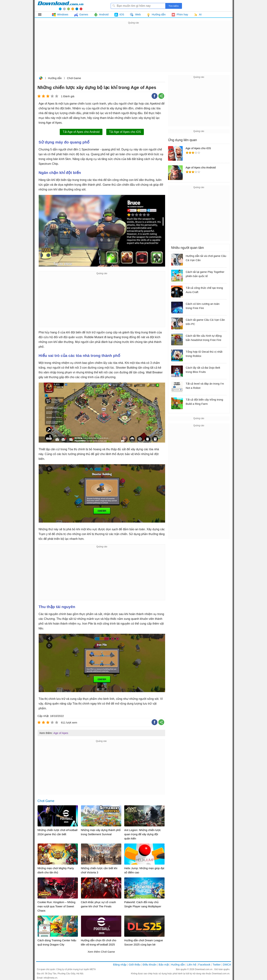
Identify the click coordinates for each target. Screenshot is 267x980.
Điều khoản (149, 964)
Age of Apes (61, 733)
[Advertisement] (134, 51)
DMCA (227, 964)
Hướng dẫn (55, 78)
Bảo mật (164, 964)
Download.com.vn (41, 78)
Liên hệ (192, 964)
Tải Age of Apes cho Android (81, 132)
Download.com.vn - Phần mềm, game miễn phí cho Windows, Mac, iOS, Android (60, 6)
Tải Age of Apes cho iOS (125, 132)
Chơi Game (74, 78)
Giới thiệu (135, 964)
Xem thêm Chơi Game (101, 952)
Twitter (217, 964)
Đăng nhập (120, 964)
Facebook (204, 964)
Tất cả (42, 14)
